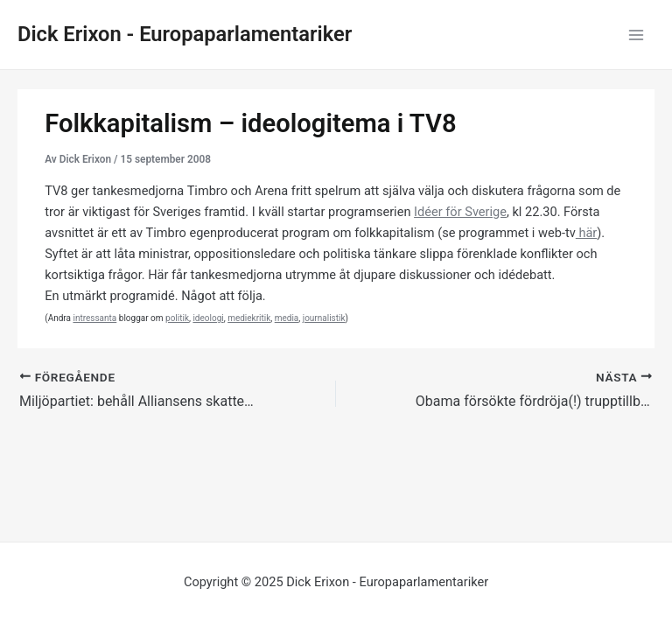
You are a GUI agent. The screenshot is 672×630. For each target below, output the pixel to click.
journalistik (324, 318)
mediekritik (249, 318)
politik (177, 318)
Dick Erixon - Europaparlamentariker (185, 34)
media (287, 318)
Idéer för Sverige (460, 212)
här (587, 233)
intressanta (94, 318)
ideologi (208, 318)
